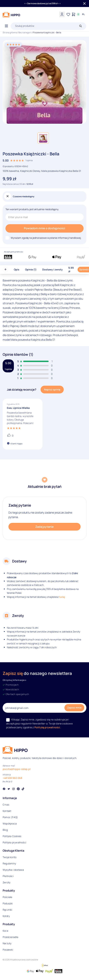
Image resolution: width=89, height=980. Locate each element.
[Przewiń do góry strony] (5, 270)
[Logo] (11, 15)
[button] (43, 138)
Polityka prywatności (14, 842)
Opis (17, 269)
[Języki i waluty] (83, 14)
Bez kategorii (25, 32)
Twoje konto (9, 857)
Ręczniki (7, 910)
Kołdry (6, 916)
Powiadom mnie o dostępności (44, 228)
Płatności (8, 876)
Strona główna (10, 32)
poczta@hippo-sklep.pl (17, 769)
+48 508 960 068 (12, 778)
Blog (5, 830)
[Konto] (62, 14)
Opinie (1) (31, 269)
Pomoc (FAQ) (10, 817)
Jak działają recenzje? (22, 390)
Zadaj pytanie (44, 527)
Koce (5, 931)
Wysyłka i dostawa (13, 870)
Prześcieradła (11, 937)
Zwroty (6, 882)
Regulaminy (9, 863)
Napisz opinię (52, 389)
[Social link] (4, 789)
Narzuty (7, 943)
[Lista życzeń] (68, 14)
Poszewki (8, 950)
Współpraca (10, 823)
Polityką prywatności (47, 727)
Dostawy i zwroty (52, 269)
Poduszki (8, 903)
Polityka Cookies (12, 836)
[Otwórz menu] (6, 26)
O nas (6, 805)
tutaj (62, 597)
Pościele (7, 897)
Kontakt (7, 811)
